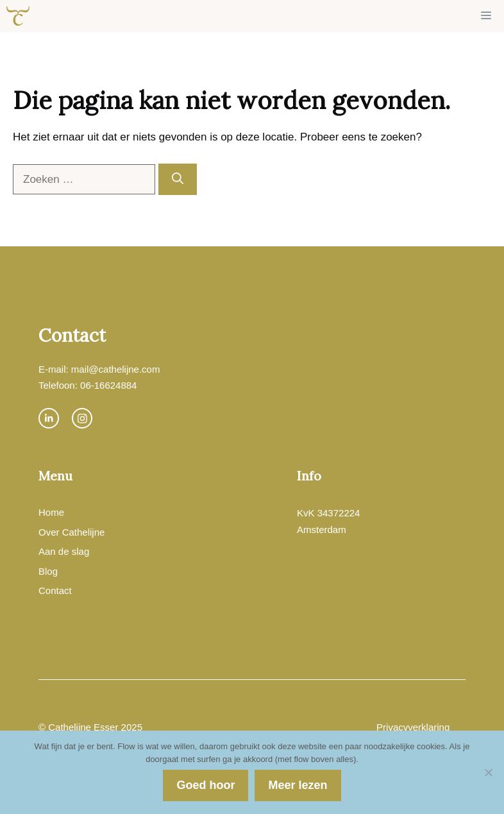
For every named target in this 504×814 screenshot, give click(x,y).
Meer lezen (298, 785)
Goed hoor (206, 785)
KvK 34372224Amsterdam (328, 521)
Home (51, 512)
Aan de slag (64, 551)
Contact (55, 590)
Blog (48, 571)
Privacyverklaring (413, 727)
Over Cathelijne (71, 532)
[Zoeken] (178, 179)
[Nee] (488, 772)
